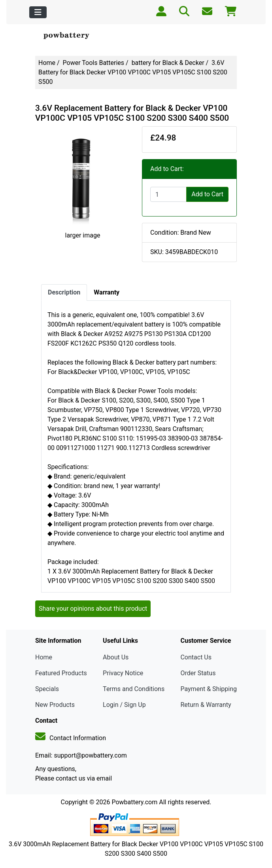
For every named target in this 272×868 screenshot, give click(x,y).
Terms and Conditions (134, 689)
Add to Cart (207, 194)
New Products (55, 705)
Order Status (198, 673)
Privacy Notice (123, 673)
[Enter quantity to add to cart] (168, 194)
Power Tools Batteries (94, 63)
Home (47, 63)
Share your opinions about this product (93, 609)
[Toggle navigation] (38, 12)
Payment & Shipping (209, 689)
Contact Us (196, 657)
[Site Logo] (69, 36)
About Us (116, 657)
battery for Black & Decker (168, 63)
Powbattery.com (134, 802)
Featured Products (61, 673)
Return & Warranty (206, 705)
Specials (47, 689)
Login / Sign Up (124, 705)
